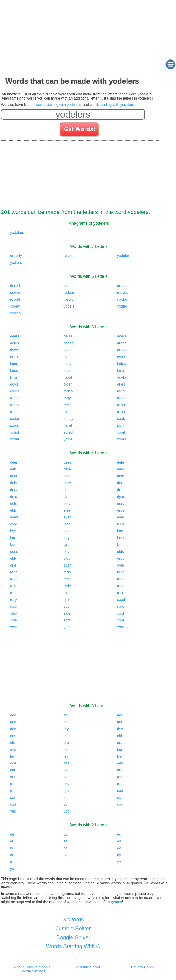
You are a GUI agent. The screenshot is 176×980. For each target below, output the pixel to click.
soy (120, 804)
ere (66, 743)
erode (122, 350)
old (12, 770)
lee (120, 749)
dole (121, 476)
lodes (121, 364)
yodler (122, 306)
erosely (16, 256)
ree (13, 784)
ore (120, 770)
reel (67, 579)
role (67, 593)
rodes (15, 412)
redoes (69, 293)
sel (12, 798)
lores (67, 371)
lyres (14, 377)
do (66, 834)
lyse (120, 545)
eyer (67, 517)
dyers (15, 350)
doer (14, 476)
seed (121, 600)
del (66, 715)
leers (14, 364)
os (65, 855)
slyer (121, 425)
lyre (66, 545)
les (12, 756)
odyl (67, 552)
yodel (14, 439)
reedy (15, 405)
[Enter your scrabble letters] (73, 114)
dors (121, 483)
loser (121, 371)
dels (13, 469)
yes (13, 811)
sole (13, 620)
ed (119, 834)
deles (68, 336)
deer (14, 462)
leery (67, 364)
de (12, 834)
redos (15, 398)
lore (13, 538)
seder (15, 419)
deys (121, 469)
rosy (14, 600)
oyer (67, 565)
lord (120, 531)
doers (122, 336)
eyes (121, 517)
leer (67, 524)
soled (14, 432)
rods (121, 586)
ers (120, 743)
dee (13, 715)
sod (13, 804)
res (66, 784)
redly (121, 391)
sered (15, 425)
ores (121, 558)
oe (119, 848)
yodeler (123, 256)
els (12, 743)
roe (13, 791)
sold (120, 613)
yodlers (16, 263)
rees (121, 579)
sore (121, 620)
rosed (122, 412)
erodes (123, 286)
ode (13, 763)
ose (66, 777)
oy (119, 855)
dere (67, 469)
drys (14, 497)
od (66, 848)
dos (13, 729)
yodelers (17, 233)
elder (68, 350)
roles (67, 412)
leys (13, 531)
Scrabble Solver (87, 967)
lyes (13, 545)
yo (12, 869)
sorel (121, 432)
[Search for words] (80, 130)
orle (13, 565)
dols (13, 483)
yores (122, 439)
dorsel (15, 286)
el (11, 841)
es (119, 841)
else (67, 510)
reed (14, 579)
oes (120, 763)
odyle (121, 377)
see (120, 791)
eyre (14, 524)
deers (15, 336)
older (68, 384)
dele (121, 462)
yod (66, 811)
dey (120, 715)
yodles (15, 313)
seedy (68, 419)
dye (120, 729)
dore (67, 483)
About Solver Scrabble (32, 967)
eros (121, 510)
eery (121, 503)
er (65, 841)
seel (13, 606)
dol (66, 722)
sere (121, 606)
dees (67, 462)
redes (68, 391)
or (12, 855)
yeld (13, 627)
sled (13, 613)
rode (67, 586)
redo (67, 572)
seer (67, 606)
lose (120, 538)
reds (121, 572)
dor (120, 722)
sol (66, 804)
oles (67, 558)
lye (119, 756)
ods (66, 763)
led (66, 749)
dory (14, 490)
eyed (14, 517)
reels (67, 405)
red (120, 777)
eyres (122, 357)
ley (66, 756)
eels (13, 503)
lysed (68, 377)
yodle (68, 439)
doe (13, 722)
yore (121, 627)
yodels (69, 306)
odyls (14, 384)
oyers (15, 391)
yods (67, 627)
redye (68, 398)
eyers (68, 357)
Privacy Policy (143, 967)
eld (120, 736)
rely (13, 586)
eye (13, 749)
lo (11, 848)
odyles (15, 293)
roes (14, 593)
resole (69, 299)
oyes (121, 565)
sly (119, 798)
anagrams (114, 902)
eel (66, 736)
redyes (123, 293)
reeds (122, 398)
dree (121, 490)
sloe (67, 613)
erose (15, 357)
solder (122, 299)
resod (122, 405)
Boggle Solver (73, 937)
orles (121, 384)
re (12, 862)
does (67, 476)
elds (13, 510)
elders (69, 286)
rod (120, 784)
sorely (15, 306)
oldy (13, 558)
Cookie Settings (32, 971)
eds (13, 736)
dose (67, 490)
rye (66, 791)
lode (67, 531)
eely (67, 503)
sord (67, 620)
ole (66, 770)
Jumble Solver (73, 928)
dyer (67, 497)
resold (15, 299)
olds (120, 552)
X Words (73, 919)
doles (14, 343)
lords (14, 371)
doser (68, 343)
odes (14, 552)
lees (120, 524)
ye (119, 862)
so (65, 862)
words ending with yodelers (112, 105)
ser (66, 798)
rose (121, 593)
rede (14, 572)
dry (66, 729)
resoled (69, 256)
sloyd (68, 425)
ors (13, 777)
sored (68, 432)
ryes (67, 600)
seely (121, 419)
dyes (121, 497)
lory (66, 538)
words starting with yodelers (58, 105)
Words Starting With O (73, 946)
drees (122, 343)
